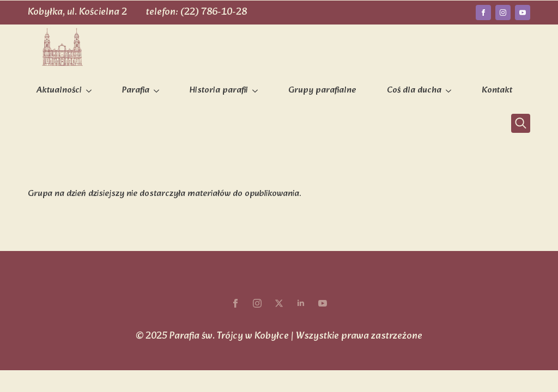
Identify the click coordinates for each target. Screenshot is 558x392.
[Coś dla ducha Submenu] (451, 91)
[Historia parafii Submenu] (257, 91)
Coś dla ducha (414, 90)
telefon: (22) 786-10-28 (196, 12)
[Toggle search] (521, 123)
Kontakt (497, 90)
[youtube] (523, 13)
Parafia (136, 90)
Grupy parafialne (322, 90)
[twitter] (279, 303)
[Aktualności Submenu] (91, 91)
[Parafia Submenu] (159, 91)
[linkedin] (301, 303)
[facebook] (483, 13)
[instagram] (503, 13)
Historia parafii (219, 90)
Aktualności (59, 90)
